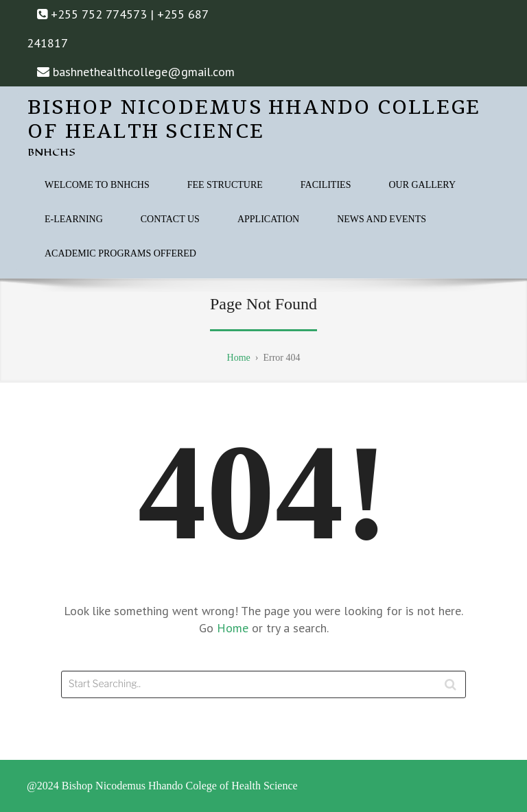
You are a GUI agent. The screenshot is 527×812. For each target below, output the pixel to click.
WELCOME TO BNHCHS (97, 185)
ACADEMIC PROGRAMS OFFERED (120, 253)
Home (234, 628)
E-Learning (74, 219)
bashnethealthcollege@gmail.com (144, 72)
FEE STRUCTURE (225, 185)
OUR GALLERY (422, 185)
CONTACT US (170, 219)
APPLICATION (268, 219)
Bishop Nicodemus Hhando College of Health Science (254, 120)
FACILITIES (326, 185)
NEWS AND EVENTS (382, 219)
